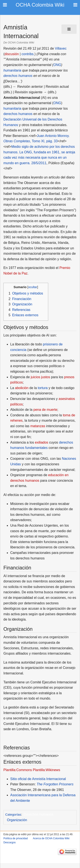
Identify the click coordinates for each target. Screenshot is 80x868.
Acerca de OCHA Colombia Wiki (51, 838)
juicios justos (40, 377)
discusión (12, 54)
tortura (43, 388)
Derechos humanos (39, 814)
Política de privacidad (16, 838)
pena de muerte (45, 410)
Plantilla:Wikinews (47, 770)
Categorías (13, 814)
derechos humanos (18, 76)
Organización (17, 820)
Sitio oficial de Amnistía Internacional (38, 779)
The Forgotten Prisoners (55, 784)
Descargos (9, 842)
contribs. (28, 54)
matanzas (38, 426)
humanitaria (12, 70)
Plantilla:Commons (18, 770)
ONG (57, 65)
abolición (22, 388)
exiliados (42, 442)
